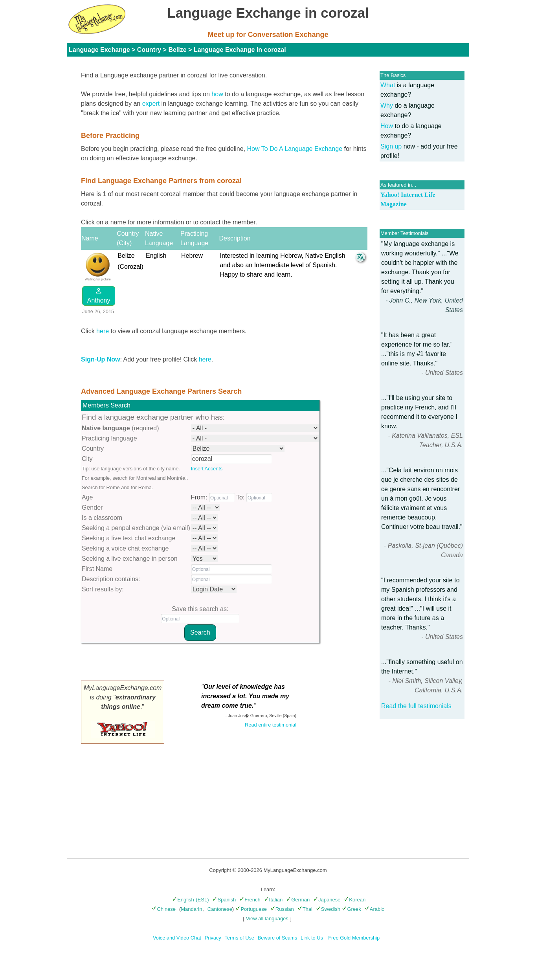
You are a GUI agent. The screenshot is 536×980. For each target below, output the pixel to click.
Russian (282, 909)
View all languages (267, 919)
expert (151, 104)
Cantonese (220, 909)
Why (387, 106)
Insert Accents (207, 469)
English (183, 900)
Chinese (164, 909)
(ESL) (202, 900)
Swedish (328, 909)
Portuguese (251, 909)
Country (149, 50)
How (387, 126)
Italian (274, 900)
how (217, 94)
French (250, 900)
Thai (305, 909)
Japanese (327, 900)
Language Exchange (99, 50)
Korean (355, 900)
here (103, 331)
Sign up (391, 146)
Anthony (99, 295)
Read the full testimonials (416, 706)
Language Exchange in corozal (240, 50)
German (298, 900)
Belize (177, 50)
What (388, 85)
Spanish (224, 900)
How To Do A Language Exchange (295, 149)
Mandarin (191, 909)
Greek (351, 909)
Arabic (374, 909)
